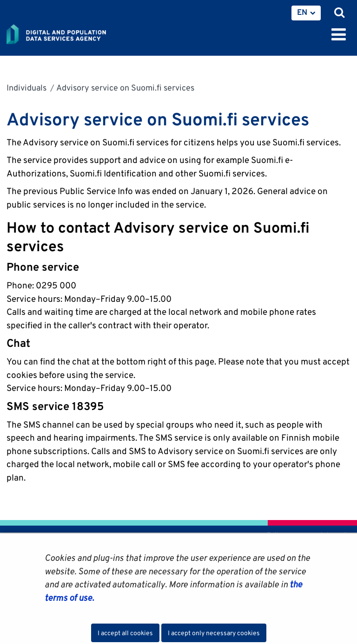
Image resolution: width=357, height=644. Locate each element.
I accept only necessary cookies (214, 633)
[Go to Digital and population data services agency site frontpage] (77, 33)
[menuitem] (306, 13)
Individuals (26, 88)
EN (302, 12)
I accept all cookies (125, 633)
